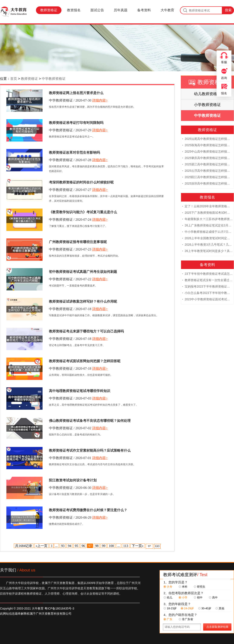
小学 (183, 597)
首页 (14, 79)
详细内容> (100, 100)
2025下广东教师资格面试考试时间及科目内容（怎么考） (207, 213)
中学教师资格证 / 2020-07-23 (70, 249)
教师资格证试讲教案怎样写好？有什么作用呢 (83, 301)
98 (97, 546)
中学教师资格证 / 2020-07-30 (70, 100)
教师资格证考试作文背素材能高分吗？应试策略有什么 (90, 450)
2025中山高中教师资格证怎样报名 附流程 (207, 152)
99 (104, 546)
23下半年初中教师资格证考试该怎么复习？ (207, 274)
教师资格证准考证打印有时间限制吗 (76, 123)
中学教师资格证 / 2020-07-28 (70, 160)
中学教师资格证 (54, 79)
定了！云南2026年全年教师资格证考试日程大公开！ (207, 206)
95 (76, 546)
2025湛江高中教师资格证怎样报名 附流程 (207, 165)
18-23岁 (170, 608)
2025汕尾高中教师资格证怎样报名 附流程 (207, 139)
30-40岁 (205, 608)
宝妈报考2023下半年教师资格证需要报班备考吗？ (207, 287)
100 (111, 546)
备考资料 (144, 10)
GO (157, 546)
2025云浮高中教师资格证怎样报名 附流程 (207, 171)
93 (63, 546)
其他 (220, 608)
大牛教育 (167, 10)
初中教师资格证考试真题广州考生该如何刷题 (83, 272)
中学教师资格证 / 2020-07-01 (70, 458)
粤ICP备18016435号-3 (59, 608)
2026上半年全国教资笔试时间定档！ (207, 238)
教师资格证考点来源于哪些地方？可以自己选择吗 (86, 331)
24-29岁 (187, 608)
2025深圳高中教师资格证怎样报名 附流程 (207, 184)
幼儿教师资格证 (207, 94)
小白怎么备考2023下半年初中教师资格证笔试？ (207, 293)
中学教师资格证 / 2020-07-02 (70, 428)
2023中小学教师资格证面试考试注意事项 (207, 299)
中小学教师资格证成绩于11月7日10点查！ (207, 232)
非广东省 (186, 619)
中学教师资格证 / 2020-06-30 (70, 488)
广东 (168, 619)
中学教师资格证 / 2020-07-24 (70, 220)
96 (83, 546)
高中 (213, 597)
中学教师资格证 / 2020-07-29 (70, 130)
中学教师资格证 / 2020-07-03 (70, 398)
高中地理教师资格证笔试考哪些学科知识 (80, 391)
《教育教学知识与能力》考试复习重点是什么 (83, 212)
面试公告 (97, 10)
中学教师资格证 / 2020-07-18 (70, 309)
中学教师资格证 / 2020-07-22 (70, 279)
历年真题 (121, 10)
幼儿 (168, 597)
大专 (168, 587)
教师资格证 (49, 10)
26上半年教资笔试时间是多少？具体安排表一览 (207, 251)
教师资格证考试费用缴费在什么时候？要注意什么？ (88, 510)
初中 (198, 597)
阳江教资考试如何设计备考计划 (73, 480)
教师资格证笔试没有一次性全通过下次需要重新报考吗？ (207, 280)
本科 (183, 587)
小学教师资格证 (207, 105)
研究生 (200, 587)
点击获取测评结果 (217, 627)
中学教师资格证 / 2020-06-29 (70, 517)
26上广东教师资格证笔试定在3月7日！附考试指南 (207, 226)
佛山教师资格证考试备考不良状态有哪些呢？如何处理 (90, 421)
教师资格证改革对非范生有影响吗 (74, 152)
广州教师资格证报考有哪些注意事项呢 (78, 242)
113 (126, 546)
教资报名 (74, 10)
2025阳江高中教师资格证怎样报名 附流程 (207, 177)
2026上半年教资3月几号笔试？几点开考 (207, 245)
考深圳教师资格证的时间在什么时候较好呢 (81, 182)
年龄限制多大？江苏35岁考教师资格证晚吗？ (207, 219)
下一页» (138, 546)
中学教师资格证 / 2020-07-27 (70, 190)
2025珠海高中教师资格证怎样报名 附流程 (207, 145)
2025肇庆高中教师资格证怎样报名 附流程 (207, 158)
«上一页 (41, 546)
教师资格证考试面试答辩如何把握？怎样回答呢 (85, 361)
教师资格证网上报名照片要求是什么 (76, 93)
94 (70, 546)
